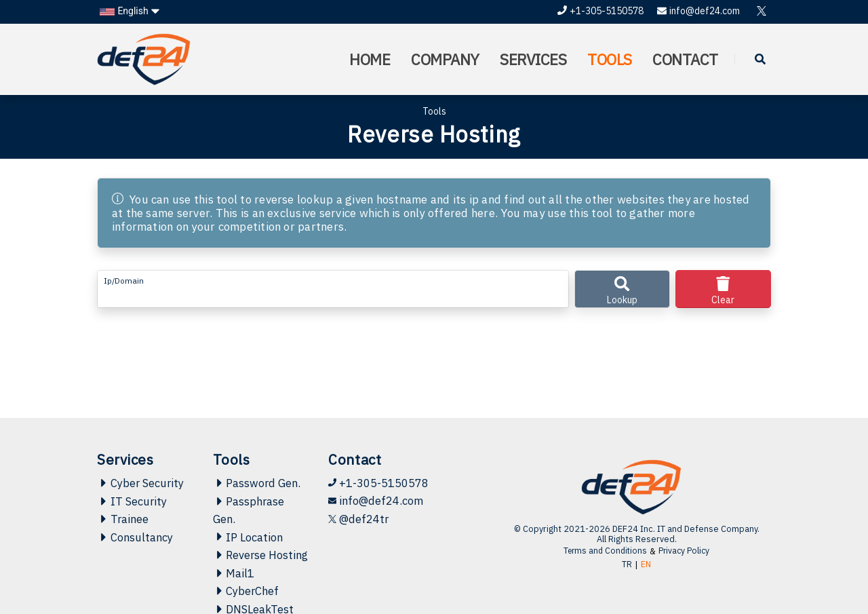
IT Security (132, 479)
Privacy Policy (686, 528)
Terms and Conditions (605, 528)
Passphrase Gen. (250, 488)
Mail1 (234, 571)
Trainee (123, 497)
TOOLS (609, 59)
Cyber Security (141, 461)
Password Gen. (258, 461)
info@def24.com (698, 11)
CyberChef (247, 590)
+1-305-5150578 (600, 11)
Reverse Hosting (240, 544)
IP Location (249, 516)
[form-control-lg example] (333, 289)
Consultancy (136, 516)
